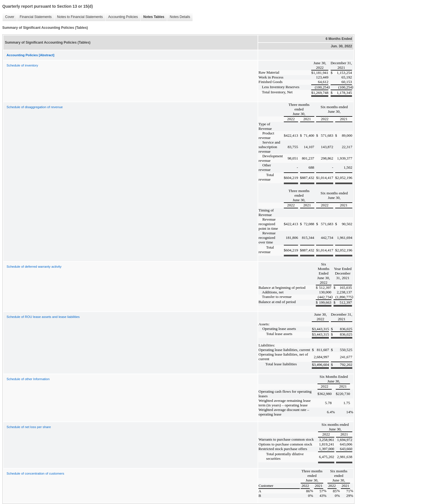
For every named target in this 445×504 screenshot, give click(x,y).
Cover (8, 17)
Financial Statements (34, 17)
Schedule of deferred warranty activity (34, 267)
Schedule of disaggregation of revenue (35, 107)
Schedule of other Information (28, 379)
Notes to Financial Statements (78, 17)
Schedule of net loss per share (29, 427)
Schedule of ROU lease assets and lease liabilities (43, 317)
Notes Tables (152, 17)
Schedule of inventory (22, 65)
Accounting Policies (122, 17)
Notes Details (178, 17)
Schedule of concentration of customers (35, 473)
